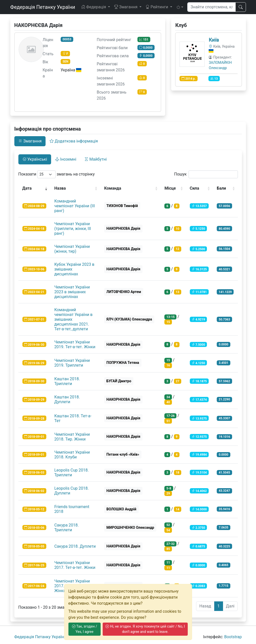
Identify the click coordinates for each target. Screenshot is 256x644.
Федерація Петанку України (43, 7)
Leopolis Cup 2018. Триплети (72, 473)
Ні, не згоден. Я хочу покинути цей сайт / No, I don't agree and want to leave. (145, 629)
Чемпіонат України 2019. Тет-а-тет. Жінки (75, 344)
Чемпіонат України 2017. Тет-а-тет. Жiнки (75, 565)
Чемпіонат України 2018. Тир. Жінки (72, 437)
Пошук (206, 174)
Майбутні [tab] (96, 159)
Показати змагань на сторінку (57, 174)
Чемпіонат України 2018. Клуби (72, 455)
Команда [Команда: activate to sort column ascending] (113, 188)
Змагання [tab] (30, 141)
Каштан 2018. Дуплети (67, 399)
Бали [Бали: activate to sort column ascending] (221, 188)
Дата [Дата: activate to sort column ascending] (27, 188)
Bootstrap (233, 637)
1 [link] (219, 606)
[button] (180, 7)
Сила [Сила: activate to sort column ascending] (194, 188)
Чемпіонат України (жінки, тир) (72, 249)
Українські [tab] (35, 159)
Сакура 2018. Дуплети (75, 546)
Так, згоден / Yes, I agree (85, 629)
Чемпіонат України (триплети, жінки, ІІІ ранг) (73, 229)
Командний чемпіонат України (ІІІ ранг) (75, 206)
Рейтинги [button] (157, 7)
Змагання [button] (126, 7)
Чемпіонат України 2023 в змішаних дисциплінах (72, 292)
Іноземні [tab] (66, 159)
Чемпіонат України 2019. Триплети (72, 363)
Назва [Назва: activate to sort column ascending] (60, 188)
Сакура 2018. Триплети (67, 528)
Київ (214, 40)
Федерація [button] (94, 7)
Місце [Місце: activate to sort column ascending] (170, 188)
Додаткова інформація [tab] (74, 141)
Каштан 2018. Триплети (67, 381)
